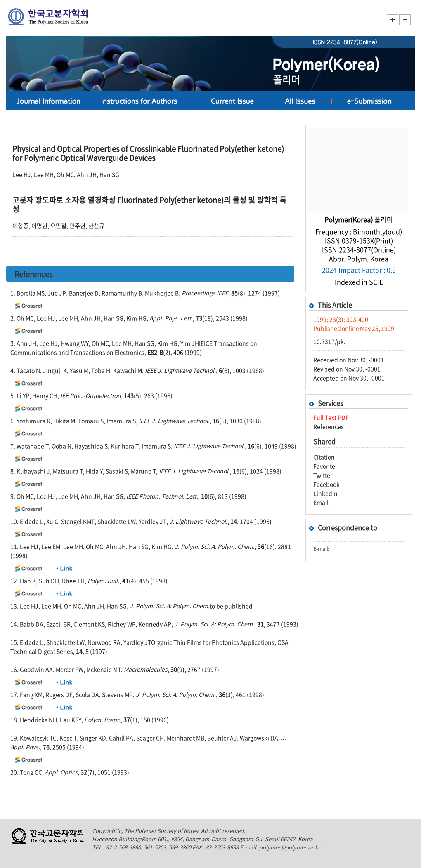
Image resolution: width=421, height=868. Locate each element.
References (329, 426)
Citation (324, 457)
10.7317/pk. (329, 341)
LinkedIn (325, 493)
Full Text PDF (331, 417)
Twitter (323, 475)
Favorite (324, 466)
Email (321, 502)
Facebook (326, 484)
